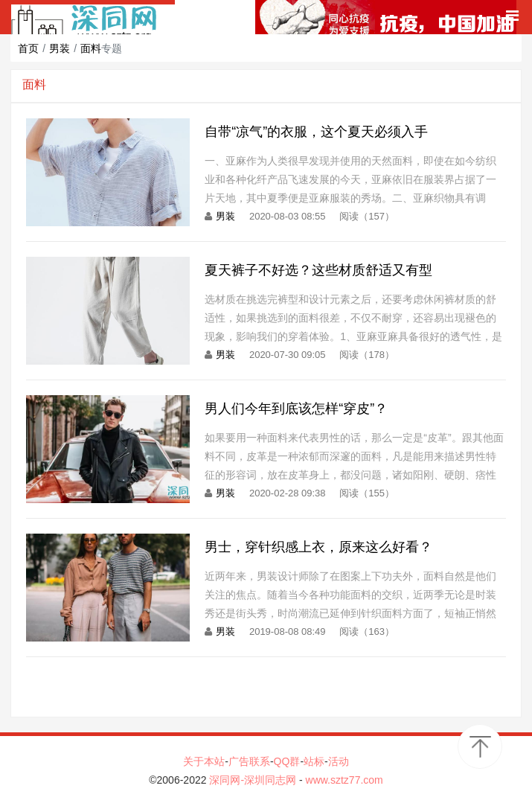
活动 (339, 761)
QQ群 (287, 761)
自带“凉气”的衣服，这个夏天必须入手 (316, 132)
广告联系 (249, 761)
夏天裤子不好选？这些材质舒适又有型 (318, 270)
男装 (60, 48)
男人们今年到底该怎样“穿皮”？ (296, 409)
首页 (28, 48)
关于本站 (204, 761)
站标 (314, 761)
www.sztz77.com (344, 780)
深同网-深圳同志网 (254, 780)
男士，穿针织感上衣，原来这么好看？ (318, 547)
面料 (91, 48)
